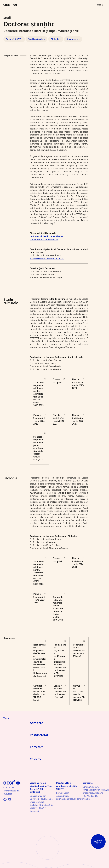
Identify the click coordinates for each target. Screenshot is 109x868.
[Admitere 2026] (98, 814)
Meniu (100, 5)
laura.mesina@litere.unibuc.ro (44, 239)
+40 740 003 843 (90, 796)
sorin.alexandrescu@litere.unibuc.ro (47, 258)
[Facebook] (5, 799)
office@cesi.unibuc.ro (93, 793)
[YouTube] (10, 799)
